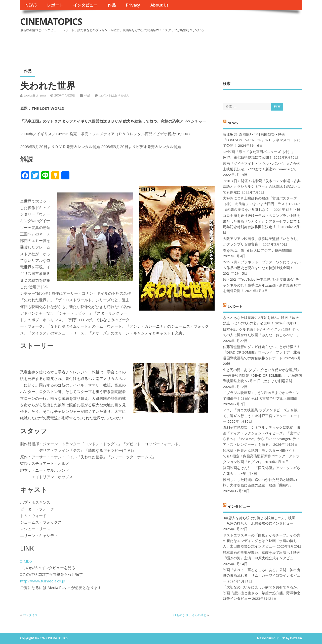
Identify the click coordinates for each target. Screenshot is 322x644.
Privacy (133, 5)
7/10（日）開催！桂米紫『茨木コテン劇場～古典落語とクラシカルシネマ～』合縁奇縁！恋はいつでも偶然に (262, 187)
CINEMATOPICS (51, 21)
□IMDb (26, 561)
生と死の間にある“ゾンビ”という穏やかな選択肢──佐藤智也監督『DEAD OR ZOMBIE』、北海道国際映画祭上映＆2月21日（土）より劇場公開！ (262, 376)
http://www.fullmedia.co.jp (43, 581)
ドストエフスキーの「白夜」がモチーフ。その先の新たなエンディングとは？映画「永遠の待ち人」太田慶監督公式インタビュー (262, 541)
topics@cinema (35, 95)
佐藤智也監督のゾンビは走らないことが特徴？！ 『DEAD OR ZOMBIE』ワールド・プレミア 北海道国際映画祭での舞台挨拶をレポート (262, 352)
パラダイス (30, 615)
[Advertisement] (206, 47)
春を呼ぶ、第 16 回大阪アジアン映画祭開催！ (259, 251)
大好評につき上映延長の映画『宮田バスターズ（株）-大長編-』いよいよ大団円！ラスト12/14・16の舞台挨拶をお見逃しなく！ (262, 204)
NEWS (31, 5)
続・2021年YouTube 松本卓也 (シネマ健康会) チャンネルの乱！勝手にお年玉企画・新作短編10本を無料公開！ (262, 285)
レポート (55, 5)
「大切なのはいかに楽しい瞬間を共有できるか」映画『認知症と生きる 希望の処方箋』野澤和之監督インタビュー (262, 593)
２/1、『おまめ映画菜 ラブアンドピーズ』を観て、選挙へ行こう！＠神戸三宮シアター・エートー (262, 416)
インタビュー (85, 5)
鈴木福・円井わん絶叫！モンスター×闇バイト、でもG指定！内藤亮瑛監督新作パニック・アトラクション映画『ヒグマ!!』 (261, 456)
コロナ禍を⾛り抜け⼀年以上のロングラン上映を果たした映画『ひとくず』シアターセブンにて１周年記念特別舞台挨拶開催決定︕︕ (262, 221)
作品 (112, 5)
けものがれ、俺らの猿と (190, 615)
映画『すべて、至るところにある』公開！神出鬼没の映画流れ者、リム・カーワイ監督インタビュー (262, 576)
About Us (159, 5)
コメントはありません (114, 95)
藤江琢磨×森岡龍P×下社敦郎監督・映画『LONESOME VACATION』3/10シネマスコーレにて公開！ (262, 140)
